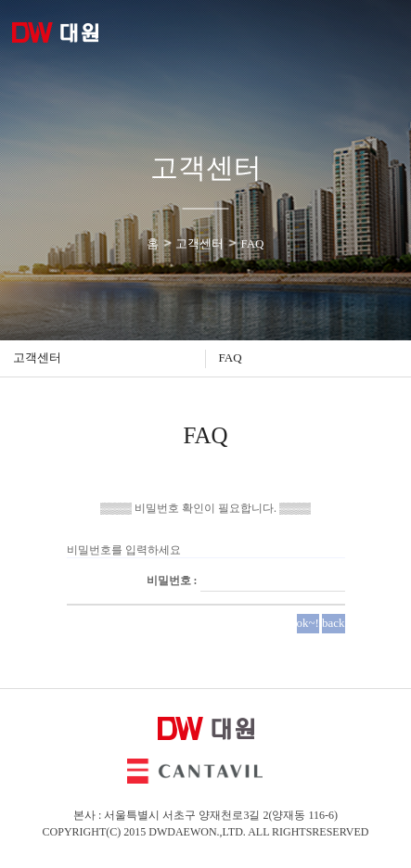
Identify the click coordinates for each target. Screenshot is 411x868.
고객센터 (37, 357)
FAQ (231, 357)
